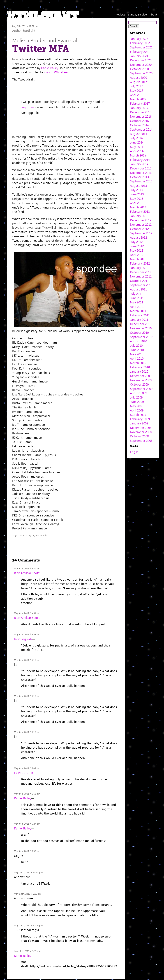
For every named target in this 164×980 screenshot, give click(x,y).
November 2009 (141, 380)
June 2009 (137, 402)
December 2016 (141, 112)
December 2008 (141, 428)
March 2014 (138, 155)
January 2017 (139, 108)
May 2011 (137, 302)
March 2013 (138, 207)
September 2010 (141, 337)
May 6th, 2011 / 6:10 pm (27, 794)
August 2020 (138, 78)
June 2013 (137, 194)
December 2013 (141, 168)
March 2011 (138, 311)
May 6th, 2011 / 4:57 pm (27, 635)
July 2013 (136, 190)
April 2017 (137, 95)
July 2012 (136, 242)
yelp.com (28, 107)
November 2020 (141, 65)
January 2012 (139, 268)
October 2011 (139, 281)
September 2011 (141, 285)
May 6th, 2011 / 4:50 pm (27, 569)
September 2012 (141, 233)
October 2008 (139, 436)
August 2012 (138, 238)
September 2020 (141, 73)
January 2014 (139, 164)
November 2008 (141, 432)
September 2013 (141, 181)
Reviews (120, 14)
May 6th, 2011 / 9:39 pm (27, 851)
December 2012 (141, 220)
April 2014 (137, 151)
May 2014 (137, 147)
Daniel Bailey (49, 68)
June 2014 (137, 142)
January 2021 (139, 56)
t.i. (33, 535)
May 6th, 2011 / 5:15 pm (27, 660)
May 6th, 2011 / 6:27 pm (27, 824)
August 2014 (138, 134)
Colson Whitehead (57, 72)
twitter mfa (41, 535)
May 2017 (137, 91)
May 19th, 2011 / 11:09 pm (28, 926)
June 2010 (137, 350)
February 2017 (140, 104)
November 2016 (141, 117)
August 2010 (138, 341)
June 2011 (137, 298)
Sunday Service (137, 14)
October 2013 (139, 177)
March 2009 (138, 415)
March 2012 (138, 259)
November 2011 (141, 276)
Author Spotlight (24, 31)
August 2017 (138, 82)
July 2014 (136, 138)
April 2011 (137, 307)
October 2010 (139, 333)
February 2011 (140, 315)
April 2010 (137, 359)
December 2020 (141, 60)
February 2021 (140, 52)
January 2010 (139, 372)
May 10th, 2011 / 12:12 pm (28, 872)
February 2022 (140, 43)
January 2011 (139, 320)
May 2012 (137, 250)
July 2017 (136, 86)
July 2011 (136, 294)
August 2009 (138, 393)
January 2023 (139, 39)
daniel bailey (24, 535)
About (153, 14)
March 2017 (138, 99)
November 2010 (141, 328)
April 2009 (137, 410)
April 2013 (137, 203)
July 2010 (136, 346)
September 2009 (141, 389)
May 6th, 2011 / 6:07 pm (27, 768)
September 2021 (141, 47)
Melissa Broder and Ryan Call (45, 40)
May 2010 (137, 354)
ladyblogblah (23, 639)
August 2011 (138, 289)
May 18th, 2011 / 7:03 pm (28, 894)
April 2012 (137, 255)
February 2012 (140, 263)
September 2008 (141, 441)
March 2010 (138, 363)
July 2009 (136, 397)
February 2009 (140, 419)
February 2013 (140, 212)
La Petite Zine (23, 773)
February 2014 (140, 160)
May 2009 (137, 406)
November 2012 (141, 225)
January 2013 (139, 216)
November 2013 (141, 173)
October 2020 (139, 69)
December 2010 (141, 324)
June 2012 (137, 246)
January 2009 (139, 423)
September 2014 (141, 129)
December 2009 (141, 376)
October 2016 (139, 121)
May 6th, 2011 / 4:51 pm (27, 613)
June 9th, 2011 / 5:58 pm (27, 951)
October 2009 (139, 384)
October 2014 (139, 125)
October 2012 (139, 229)
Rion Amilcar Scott (27, 573)
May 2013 (137, 199)
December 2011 (141, 272)
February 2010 (140, 367)
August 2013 (138, 186)
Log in (134, 452)
